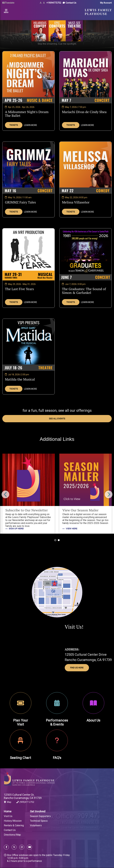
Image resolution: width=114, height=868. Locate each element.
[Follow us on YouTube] (29, 848)
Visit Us (8, 816)
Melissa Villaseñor (76, 202)
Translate (10, 3)
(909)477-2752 (25, 803)
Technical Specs (39, 821)
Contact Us (71, 3)
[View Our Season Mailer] (85, 494)
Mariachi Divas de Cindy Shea (84, 112)
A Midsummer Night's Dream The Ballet (27, 114)
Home (8, 811)
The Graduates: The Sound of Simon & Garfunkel (84, 291)
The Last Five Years (19, 289)
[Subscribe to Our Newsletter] (28, 494)
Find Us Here (77, 668)
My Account (106, 3)
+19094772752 (54, 3)
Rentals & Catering (14, 825)
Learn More (31, 125)
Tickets (14, 125)
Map (8, 803)
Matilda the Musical (20, 379)
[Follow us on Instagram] (22, 848)
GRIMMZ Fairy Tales (20, 202)
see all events (57, 419)
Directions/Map (12, 835)
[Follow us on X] (14, 848)
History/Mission (13, 821)
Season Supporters (40, 816)
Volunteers (36, 825)
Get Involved (38, 811)
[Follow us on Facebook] (6, 848)
